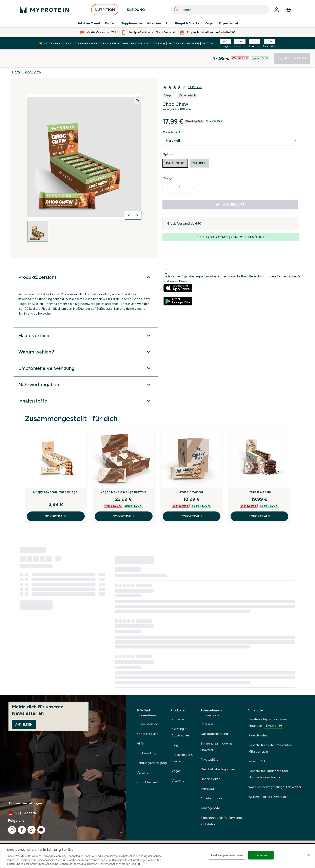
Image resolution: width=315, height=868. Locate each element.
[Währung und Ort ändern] (63, 813)
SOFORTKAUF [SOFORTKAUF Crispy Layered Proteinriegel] (56, 498)
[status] (180, 169)
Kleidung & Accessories (181, 732)
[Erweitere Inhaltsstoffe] (85, 383)
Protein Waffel (192, 474)
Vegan (209, 23)
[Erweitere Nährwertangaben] (85, 367)
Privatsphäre (209, 760)
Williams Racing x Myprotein (268, 797)
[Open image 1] (38, 213)
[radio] (175, 145)
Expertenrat (229, 23)
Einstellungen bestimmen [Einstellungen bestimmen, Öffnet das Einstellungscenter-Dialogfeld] (227, 855)
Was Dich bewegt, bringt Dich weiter (275, 787)
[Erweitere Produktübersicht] (85, 259)
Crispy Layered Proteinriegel (56, 474)
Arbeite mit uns (212, 798)
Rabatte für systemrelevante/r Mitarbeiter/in (270, 748)
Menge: (168, 160)
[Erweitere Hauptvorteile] (85, 318)
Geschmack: (172, 115)
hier (138, 864)
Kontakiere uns (147, 734)
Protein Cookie (259, 474)
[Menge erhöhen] (192, 169)
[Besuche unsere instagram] (12, 830)
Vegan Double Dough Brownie (124, 474)
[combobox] (220, 10)
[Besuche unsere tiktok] (32, 830)
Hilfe (140, 743)
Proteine (178, 719)
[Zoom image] (137, 83)
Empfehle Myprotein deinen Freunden (268, 723)
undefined (231, 123)
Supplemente (132, 23)
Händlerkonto (210, 779)
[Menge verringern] (167, 169)
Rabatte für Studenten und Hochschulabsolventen (268, 774)
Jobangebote (210, 808)
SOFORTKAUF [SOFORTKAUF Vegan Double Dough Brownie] (124, 498)
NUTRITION (105, 11)
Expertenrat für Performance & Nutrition (222, 821)
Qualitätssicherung (214, 734)
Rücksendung (146, 753)
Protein (111, 23)
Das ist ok (261, 855)
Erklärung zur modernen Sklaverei (217, 747)
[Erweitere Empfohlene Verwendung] (85, 350)
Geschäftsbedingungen (218, 769)
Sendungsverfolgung (152, 763)
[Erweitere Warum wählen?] (85, 334)
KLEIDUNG (136, 11)
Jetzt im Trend (88, 23)
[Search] (176, 10)
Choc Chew (32, 54)
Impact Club (257, 761)
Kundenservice (147, 724)
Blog (175, 745)
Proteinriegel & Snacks (182, 758)
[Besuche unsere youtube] (41, 830)
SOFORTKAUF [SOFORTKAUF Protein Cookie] (259, 498)
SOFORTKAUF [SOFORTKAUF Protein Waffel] (191, 498)
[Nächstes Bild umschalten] (137, 198)
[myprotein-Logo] (44, 10)
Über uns (207, 724)
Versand (142, 772)
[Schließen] (309, 855)
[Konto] (277, 10)
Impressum (208, 789)
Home (16, 54)
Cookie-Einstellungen (25, 803)
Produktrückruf (147, 782)
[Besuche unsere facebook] (22, 830)
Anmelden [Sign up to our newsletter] (24, 724)
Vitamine (154, 23)
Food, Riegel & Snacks (183, 23)
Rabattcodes (258, 735)
